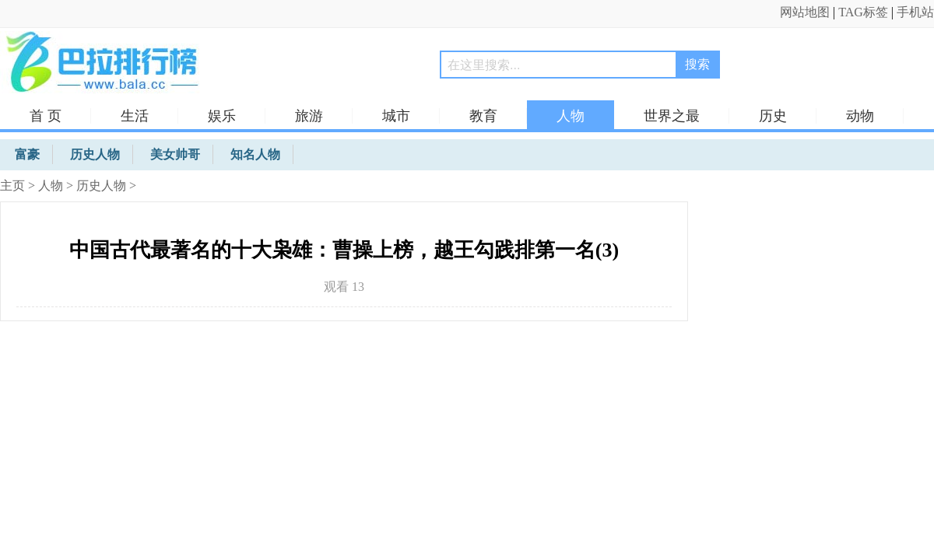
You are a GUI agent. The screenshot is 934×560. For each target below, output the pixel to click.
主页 (12, 185)
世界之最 (672, 116)
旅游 (309, 116)
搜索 (697, 64)
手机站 (915, 12)
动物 (860, 116)
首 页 (46, 116)
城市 (396, 116)
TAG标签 (863, 12)
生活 (135, 116)
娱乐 (222, 116)
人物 (571, 116)
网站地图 (805, 12)
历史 (773, 116)
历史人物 (101, 185)
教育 (483, 116)
